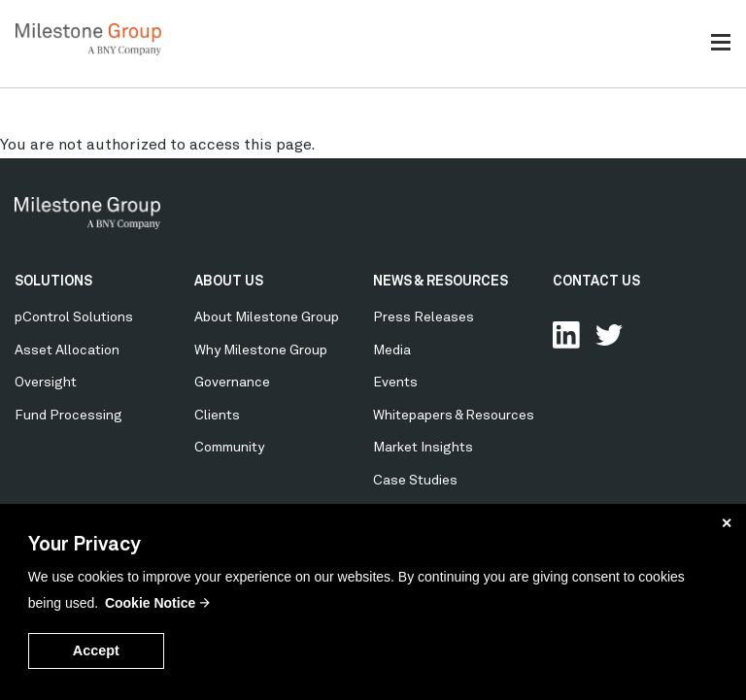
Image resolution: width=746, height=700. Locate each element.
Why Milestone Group (261, 350)
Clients (217, 416)
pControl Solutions (74, 317)
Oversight (46, 383)
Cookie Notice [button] (150, 603)
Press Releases (424, 317)
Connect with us (566, 335)
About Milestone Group (267, 317)
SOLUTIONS (53, 282)
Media (392, 350)
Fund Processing (68, 416)
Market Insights (423, 448)
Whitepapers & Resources (454, 416)
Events (395, 383)
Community (229, 448)
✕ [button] (727, 523)
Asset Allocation (67, 350)
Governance (232, 383)
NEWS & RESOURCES (441, 282)
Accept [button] (96, 650)
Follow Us (609, 335)
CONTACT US (596, 282)
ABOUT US (229, 282)
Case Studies (415, 481)
